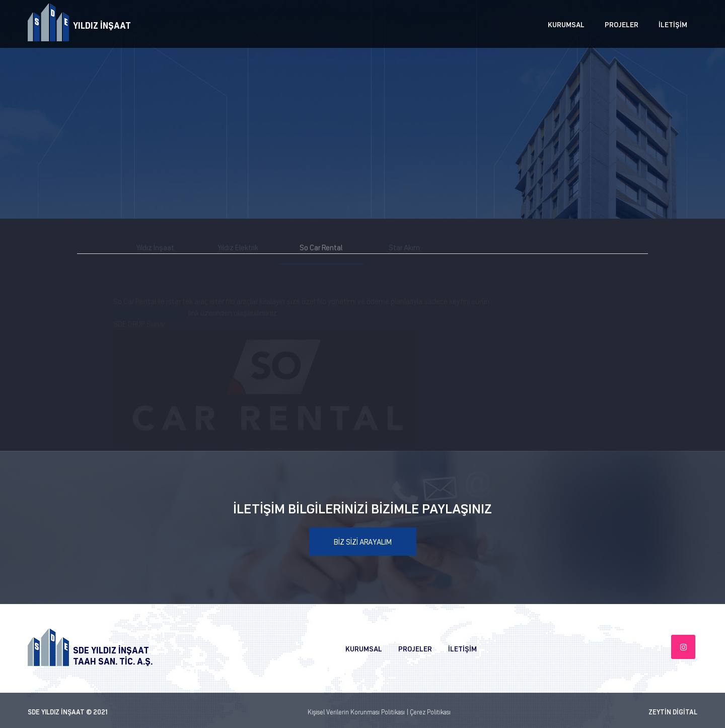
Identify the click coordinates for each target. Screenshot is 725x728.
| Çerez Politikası (429, 712)
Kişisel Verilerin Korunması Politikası (356, 712)
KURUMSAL (566, 24)
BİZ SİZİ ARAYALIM (363, 541)
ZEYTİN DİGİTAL (673, 712)
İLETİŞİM (673, 24)
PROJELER (622, 24)
